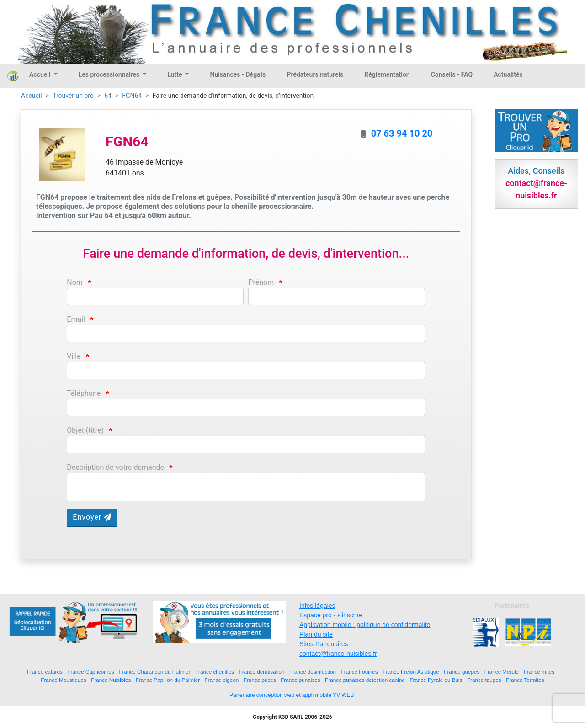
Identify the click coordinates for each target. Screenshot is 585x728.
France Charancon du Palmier (154, 672)
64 (108, 96)
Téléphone (84, 393)
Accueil (41, 74)
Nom (75, 282)
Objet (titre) (85, 430)
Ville (74, 356)
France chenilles (215, 672)
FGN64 (132, 96)
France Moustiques (63, 680)
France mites (539, 672)
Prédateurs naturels (315, 74)
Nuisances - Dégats (238, 74)
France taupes (484, 680)
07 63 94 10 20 (402, 133)
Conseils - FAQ (452, 74)
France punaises (300, 680)
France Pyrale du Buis (436, 680)
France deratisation (262, 672)
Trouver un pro (73, 96)
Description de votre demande (115, 467)
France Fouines (359, 672)
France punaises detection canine (365, 680)
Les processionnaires (110, 74)
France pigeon (222, 680)
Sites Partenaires (324, 644)
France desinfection (313, 672)
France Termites (525, 680)
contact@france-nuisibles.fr (338, 654)
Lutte (175, 74)
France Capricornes (91, 672)
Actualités (508, 74)
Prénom (261, 282)
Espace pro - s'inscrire (331, 615)
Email (76, 319)
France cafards (45, 672)
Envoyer (92, 517)
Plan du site (316, 634)
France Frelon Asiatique (411, 672)
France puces (260, 680)
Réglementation (387, 74)
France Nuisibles (111, 680)
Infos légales (317, 606)
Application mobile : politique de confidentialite (365, 625)
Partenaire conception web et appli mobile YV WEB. (292, 695)
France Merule (502, 672)
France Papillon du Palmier (168, 680)
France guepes (462, 672)
